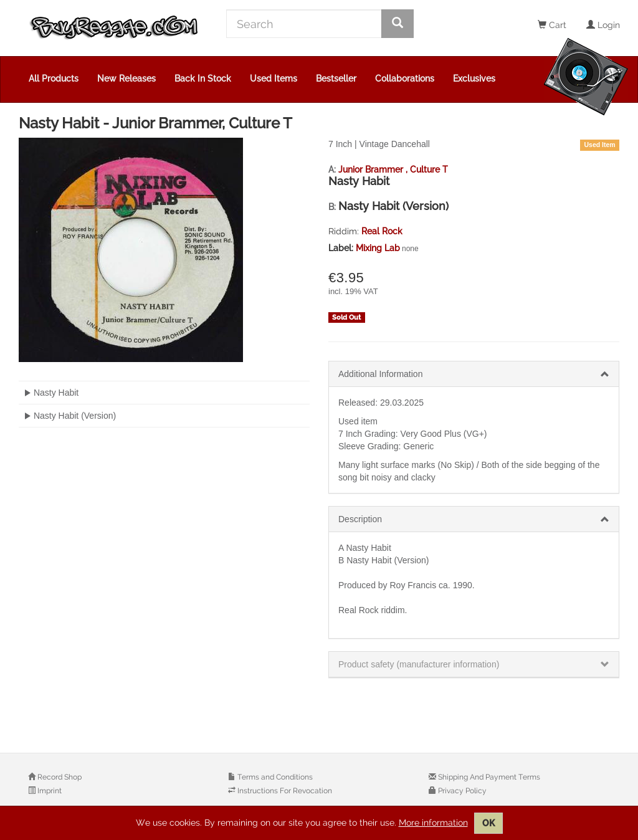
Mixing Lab (378, 248)
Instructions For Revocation (284, 791)
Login (603, 25)
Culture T (429, 169)
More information (433, 823)
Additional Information (380, 374)
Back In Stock (203, 79)
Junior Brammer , (374, 169)
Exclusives (474, 79)
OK (488, 823)
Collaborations (405, 79)
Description (360, 519)
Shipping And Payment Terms (488, 777)
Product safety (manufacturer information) (419, 664)
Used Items (274, 79)
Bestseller (336, 79)
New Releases (126, 79)
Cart (552, 25)
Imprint (49, 791)
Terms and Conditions (274, 777)
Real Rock (382, 231)
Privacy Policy (461, 791)
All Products (54, 79)
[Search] (304, 24)
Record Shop (59, 777)
